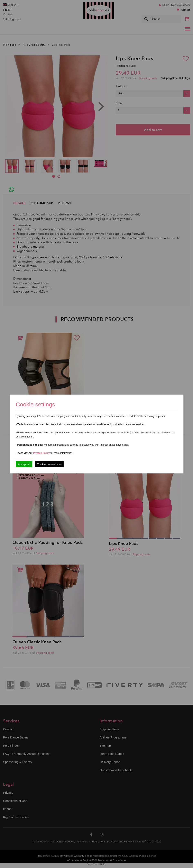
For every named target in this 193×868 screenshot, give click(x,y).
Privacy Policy (41, 453)
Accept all (24, 464)
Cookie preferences (49, 464)
